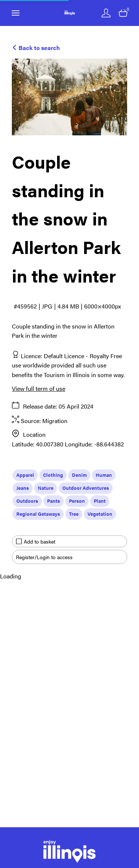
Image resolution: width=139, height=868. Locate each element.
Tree (74, 514)
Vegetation (100, 514)
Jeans (23, 488)
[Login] (106, 13)
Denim (79, 475)
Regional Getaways (38, 514)
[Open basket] (123, 13)
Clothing (53, 475)
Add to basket (36, 541)
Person (77, 501)
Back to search (36, 48)
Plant (100, 501)
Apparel (25, 475)
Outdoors (27, 501)
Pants (54, 501)
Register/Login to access (44, 557)
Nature (46, 488)
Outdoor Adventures (86, 488)
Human (104, 475)
